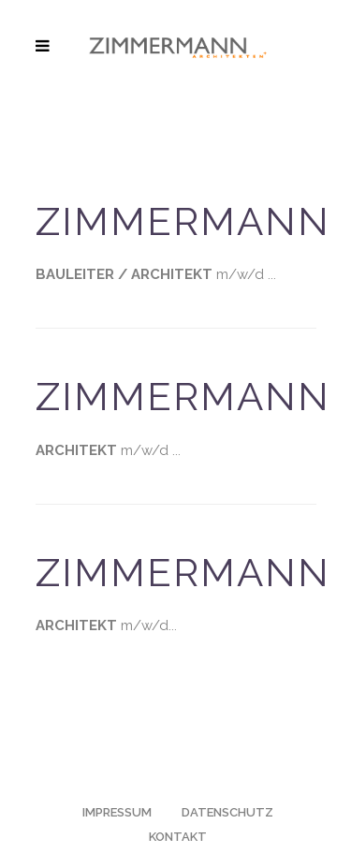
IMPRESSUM (117, 812)
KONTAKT (178, 837)
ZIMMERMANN (183, 221)
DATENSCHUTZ (227, 812)
